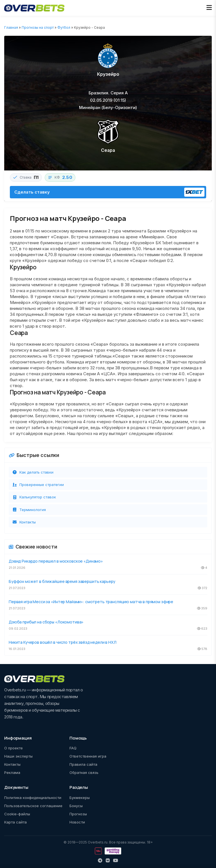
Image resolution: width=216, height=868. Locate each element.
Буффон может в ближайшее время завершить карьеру (62, 581)
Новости (77, 822)
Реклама (12, 772)
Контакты (24, 522)
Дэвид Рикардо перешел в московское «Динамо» (56, 561)
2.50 (67, 177)
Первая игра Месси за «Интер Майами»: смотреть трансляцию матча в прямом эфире (91, 602)
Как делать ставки (33, 472)
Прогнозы (78, 814)
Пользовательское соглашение (33, 806)
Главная (11, 27)
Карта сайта (15, 822)
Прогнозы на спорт (38, 27)
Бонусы (76, 806)
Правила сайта (83, 764)
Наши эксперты (18, 756)
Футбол (64, 27)
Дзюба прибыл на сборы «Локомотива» (46, 622)
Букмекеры (80, 798)
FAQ (73, 748)
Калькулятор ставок (34, 497)
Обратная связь (84, 772)
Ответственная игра (88, 756)
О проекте (13, 748)
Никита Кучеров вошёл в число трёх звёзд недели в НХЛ (63, 642)
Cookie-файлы (17, 814)
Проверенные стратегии (38, 485)
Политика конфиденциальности (33, 798)
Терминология (29, 510)
